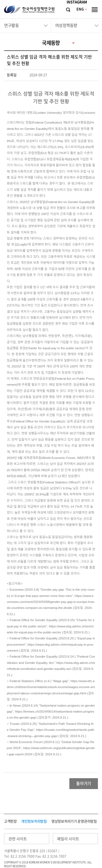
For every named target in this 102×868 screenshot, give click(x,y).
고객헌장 (10, 821)
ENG (80, 9)
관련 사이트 (18, 839)
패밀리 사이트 (68, 839)
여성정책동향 (66, 25)
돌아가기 (84, 783)
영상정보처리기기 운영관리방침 (74, 821)
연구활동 (11, 25)
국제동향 (51, 43)
